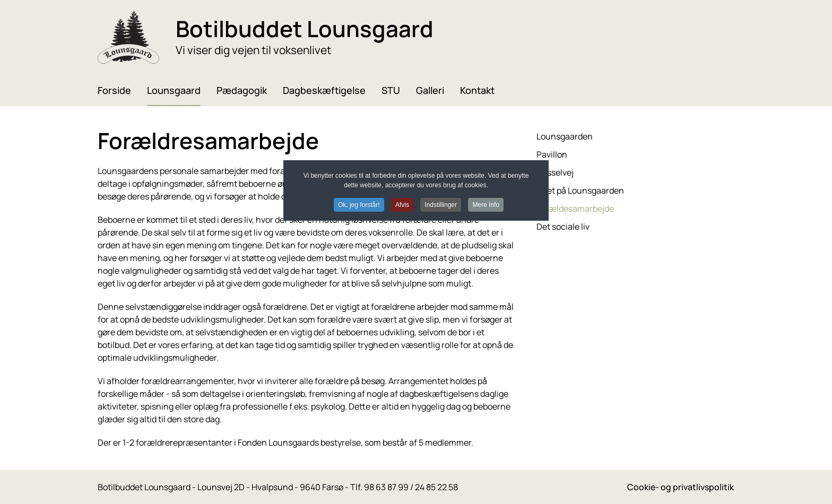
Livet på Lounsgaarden (580, 190)
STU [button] (391, 90)
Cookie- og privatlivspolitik (681, 487)
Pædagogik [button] (242, 90)
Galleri (430, 90)
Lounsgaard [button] (174, 90)
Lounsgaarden (565, 136)
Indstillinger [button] (441, 205)
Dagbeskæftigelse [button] (324, 90)
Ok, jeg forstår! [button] (359, 205)
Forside (114, 90)
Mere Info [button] (486, 205)
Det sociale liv (563, 227)
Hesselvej (555, 172)
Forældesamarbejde (575, 208)
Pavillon (552, 154)
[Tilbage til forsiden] (129, 37)
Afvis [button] (402, 205)
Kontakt (477, 90)
